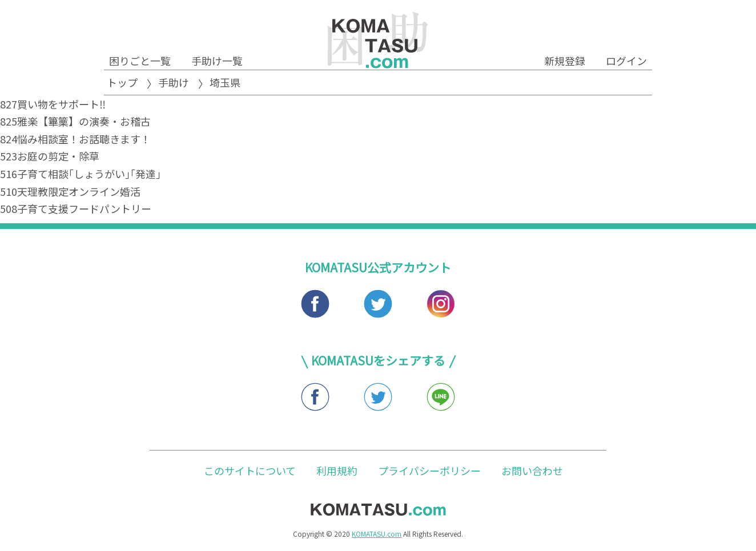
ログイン (626, 61)
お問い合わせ (532, 470)
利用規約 (337, 470)
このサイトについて (250, 470)
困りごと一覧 (140, 61)
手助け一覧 (217, 61)
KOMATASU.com (377, 534)
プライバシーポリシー (429, 470)
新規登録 (565, 61)
